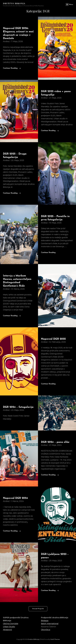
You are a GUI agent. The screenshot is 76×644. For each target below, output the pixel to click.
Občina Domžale (11, 624)
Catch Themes (55, 639)
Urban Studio (9, 627)
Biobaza (45, 621)
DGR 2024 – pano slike (55, 442)
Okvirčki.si (46, 630)
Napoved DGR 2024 (15, 498)
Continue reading (12, 68)
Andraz (6, 41)
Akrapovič (7, 630)
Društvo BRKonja (14, 3)
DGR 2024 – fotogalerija (18, 407)
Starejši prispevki (38, 609)
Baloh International (50, 624)
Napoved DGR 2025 (53, 339)
